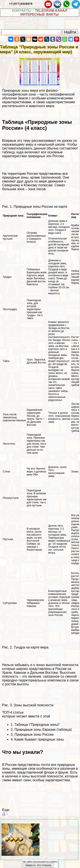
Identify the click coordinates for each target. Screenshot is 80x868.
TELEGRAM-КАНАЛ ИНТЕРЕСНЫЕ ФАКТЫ (44, 13)
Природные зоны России (34, 734)
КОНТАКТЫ (22, 11)
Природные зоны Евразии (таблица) (43, 730)
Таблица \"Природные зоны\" (37, 725)
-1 (4, 814)
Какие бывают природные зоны (39, 739)
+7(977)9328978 (21, 4)
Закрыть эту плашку (38, 865)
